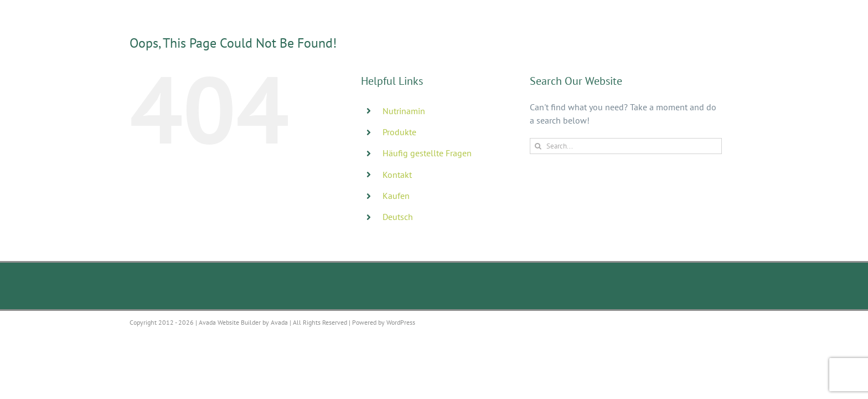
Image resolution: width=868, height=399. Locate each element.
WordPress (401, 322)
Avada (279, 322)
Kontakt (397, 175)
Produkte (399, 132)
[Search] (538, 146)
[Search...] (626, 146)
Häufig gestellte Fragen (427, 153)
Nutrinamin (404, 111)
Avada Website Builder (230, 322)
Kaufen (396, 196)
